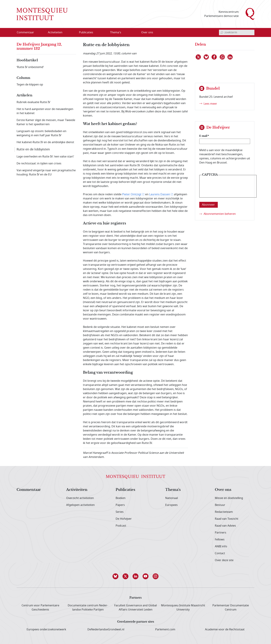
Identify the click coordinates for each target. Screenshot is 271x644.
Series (120, 512)
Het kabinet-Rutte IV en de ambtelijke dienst (45, 142)
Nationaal (172, 498)
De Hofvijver (124, 519)
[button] (115, 576)
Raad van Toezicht (227, 519)
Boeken (121, 498)
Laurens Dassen (160, 194)
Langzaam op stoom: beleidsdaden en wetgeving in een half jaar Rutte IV (41, 133)
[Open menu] (72, 33)
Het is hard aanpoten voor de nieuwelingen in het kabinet (45, 111)
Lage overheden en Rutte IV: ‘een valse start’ (45, 157)
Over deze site (224, 560)
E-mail (203, 136)
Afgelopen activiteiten (80, 505)
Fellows (220, 540)
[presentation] (228, 189)
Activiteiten (77, 490)
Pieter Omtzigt (132, 194)
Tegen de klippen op (30, 85)
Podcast (121, 526)
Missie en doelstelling (229, 498)
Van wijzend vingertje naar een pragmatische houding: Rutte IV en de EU (46, 172)
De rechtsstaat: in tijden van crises (39, 164)
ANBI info (221, 546)
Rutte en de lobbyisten (33, 149)
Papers (120, 505)
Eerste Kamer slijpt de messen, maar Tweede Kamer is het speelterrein (46, 122)
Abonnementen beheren (220, 214)
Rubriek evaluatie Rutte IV (33, 102)
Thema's (173, 490)
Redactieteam (224, 512)
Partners (221, 533)
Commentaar (29, 490)
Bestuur (220, 505)
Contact (220, 553)
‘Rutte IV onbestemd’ (30, 67)
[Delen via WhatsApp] (222, 57)
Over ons (223, 490)
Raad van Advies (225, 526)
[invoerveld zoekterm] (237, 32)
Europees (171, 505)
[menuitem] (27, 32)
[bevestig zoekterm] (222, 32)
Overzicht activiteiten (80, 498)
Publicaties (125, 490)
